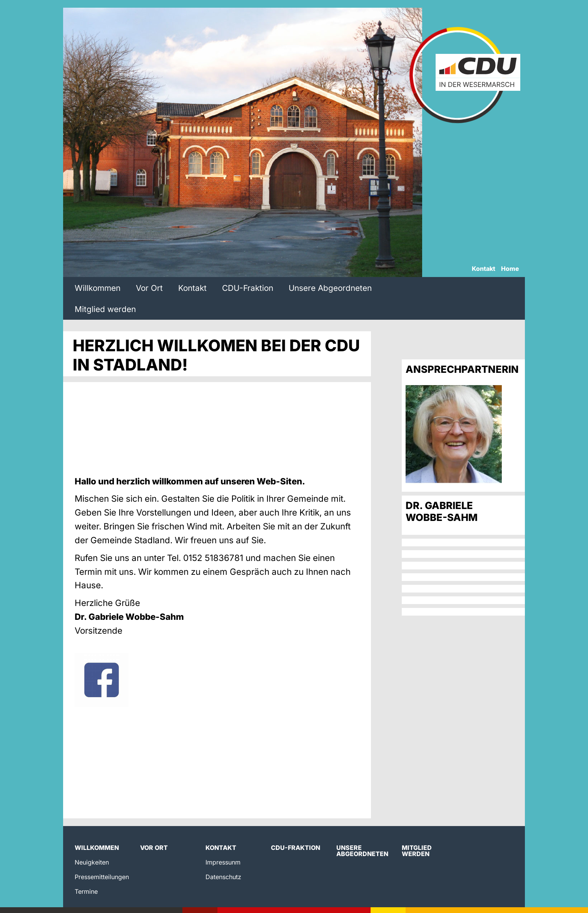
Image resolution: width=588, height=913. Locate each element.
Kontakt (484, 269)
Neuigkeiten (92, 862)
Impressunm (223, 862)
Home (510, 269)
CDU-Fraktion (248, 288)
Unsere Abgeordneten (330, 288)
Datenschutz (223, 877)
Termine (86, 891)
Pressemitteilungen (102, 877)
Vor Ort (149, 288)
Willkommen (98, 288)
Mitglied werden (105, 309)
